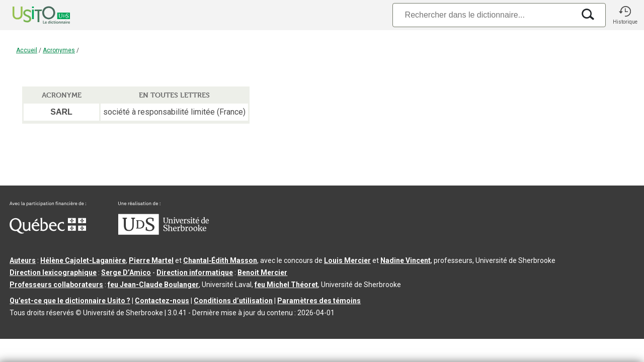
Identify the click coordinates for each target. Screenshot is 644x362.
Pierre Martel (151, 260)
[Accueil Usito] (30, 15)
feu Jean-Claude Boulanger (153, 285)
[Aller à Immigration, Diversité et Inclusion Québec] (48, 231)
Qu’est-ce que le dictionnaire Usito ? (70, 301)
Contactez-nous (162, 301)
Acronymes (59, 50)
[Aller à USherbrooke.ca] (164, 232)
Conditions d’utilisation (233, 301)
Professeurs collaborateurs (56, 285)
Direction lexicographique (53, 273)
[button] (625, 15)
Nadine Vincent (406, 260)
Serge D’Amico (126, 273)
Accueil (27, 50)
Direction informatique (195, 273)
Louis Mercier (347, 260)
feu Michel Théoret (286, 285)
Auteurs (23, 260)
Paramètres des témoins (319, 301)
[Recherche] (484, 15)
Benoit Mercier (262, 273)
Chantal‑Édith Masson (220, 260)
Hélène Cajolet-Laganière (83, 260)
